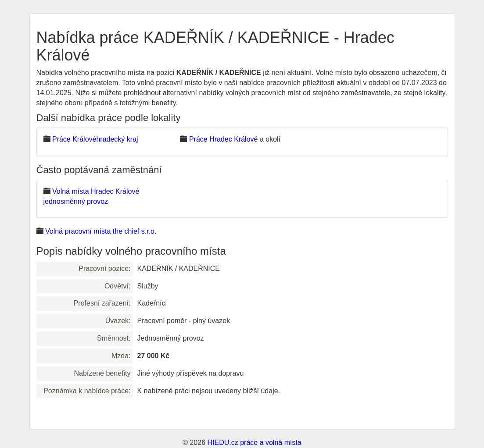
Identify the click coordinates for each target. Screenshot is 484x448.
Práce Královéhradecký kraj (95, 139)
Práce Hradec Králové (224, 139)
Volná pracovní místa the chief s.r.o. (101, 231)
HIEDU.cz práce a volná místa (254, 443)
